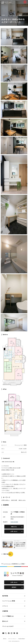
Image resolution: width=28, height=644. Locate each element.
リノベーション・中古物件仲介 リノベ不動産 (14, 564)
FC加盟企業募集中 (22, 639)
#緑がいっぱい (22, 500)
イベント (5, 606)
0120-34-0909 (14, 522)
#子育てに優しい (6, 500)
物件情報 (5, 596)
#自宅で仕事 (14, 500)
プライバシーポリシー (12, 639)
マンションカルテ (8, 626)
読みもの (5, 621)
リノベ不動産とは (8, 616)
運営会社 (5, 639)
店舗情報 (5, 611)
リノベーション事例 (9, 601)
